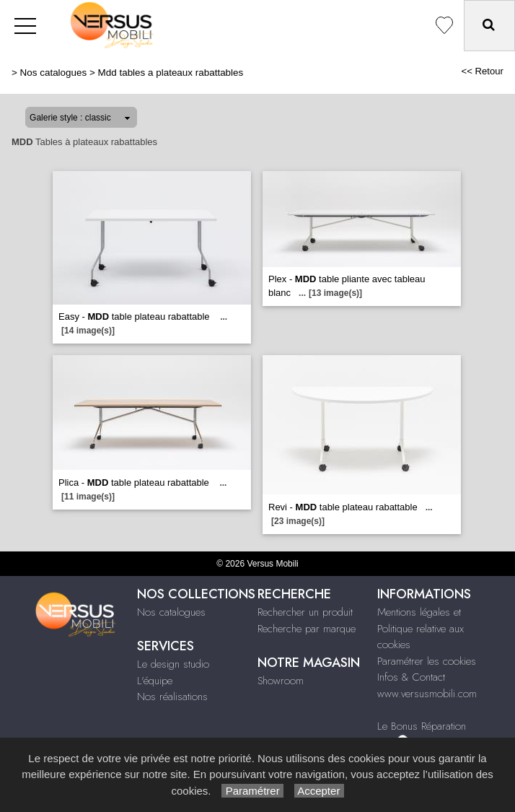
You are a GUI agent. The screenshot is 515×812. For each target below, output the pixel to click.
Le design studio (173, 664)
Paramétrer (252, 791)
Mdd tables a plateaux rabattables (171, 73)
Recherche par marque (307, 629)
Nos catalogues (54, 73)
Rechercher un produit (305, 612)
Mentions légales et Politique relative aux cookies (421, 628)
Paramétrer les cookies (427, 661)
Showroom (281, 681)
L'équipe (155, 681)
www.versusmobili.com (427, 694)
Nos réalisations (172, 697)
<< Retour (482, 71)
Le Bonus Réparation (422, 726)
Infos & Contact (411, 677)
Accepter (319, 791)
